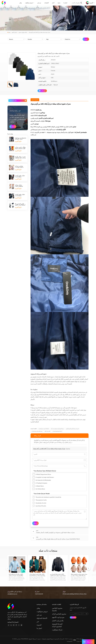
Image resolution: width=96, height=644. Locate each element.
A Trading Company (41, 483)
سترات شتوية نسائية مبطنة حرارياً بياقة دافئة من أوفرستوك (49, 449)
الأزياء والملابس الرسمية (16, 148)
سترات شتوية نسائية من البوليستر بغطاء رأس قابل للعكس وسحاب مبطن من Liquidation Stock (79, 575)
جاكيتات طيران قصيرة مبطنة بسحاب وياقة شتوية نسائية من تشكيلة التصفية (37, 575)
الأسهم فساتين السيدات (15, 132)
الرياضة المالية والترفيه (16, 173)
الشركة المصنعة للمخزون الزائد (57, 625)
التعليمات (46, 3)
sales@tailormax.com (12, 594)
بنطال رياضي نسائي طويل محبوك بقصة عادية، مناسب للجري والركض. (20, 226)
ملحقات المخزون (14, 156)
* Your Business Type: (45, 471)
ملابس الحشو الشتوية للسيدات (57, 431)
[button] (88, 568)
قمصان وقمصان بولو (15, 107)
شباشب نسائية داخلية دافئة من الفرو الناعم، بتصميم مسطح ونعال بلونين (20, 245)
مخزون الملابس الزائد (59, 614)
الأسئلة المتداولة (42, 618)
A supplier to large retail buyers (45, 477)
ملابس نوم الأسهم (14, 151)
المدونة (39, 625)
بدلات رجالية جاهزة (14, 121)
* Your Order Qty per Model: (41, 494)
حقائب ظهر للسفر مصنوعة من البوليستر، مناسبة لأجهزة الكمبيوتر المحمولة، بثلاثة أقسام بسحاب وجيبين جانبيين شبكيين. (20, 254)
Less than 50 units (41, 506)
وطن (21, 3)
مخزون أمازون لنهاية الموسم (15, 176)
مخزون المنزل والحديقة (16, 169)
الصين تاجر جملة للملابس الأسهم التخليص (72, 429)
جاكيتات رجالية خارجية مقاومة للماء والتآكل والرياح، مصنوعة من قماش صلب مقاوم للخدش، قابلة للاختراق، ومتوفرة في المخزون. (16, 575)
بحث (86, 39)
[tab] (35, 100)
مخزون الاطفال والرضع (15, 154)
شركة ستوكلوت (57, 630)
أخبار (53, 3)
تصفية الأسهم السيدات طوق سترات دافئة (57, 429)
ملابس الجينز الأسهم (15, 129)
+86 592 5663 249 (39, 594)
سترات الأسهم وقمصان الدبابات (15, 141)
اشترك (73, 617)
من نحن (39, 3)
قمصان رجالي (13, 118)
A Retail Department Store (43, 474)
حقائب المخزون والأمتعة (16, 163)
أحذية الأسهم (13, 160)
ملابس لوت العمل (58, 621)
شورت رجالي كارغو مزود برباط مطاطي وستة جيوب (20, 235)
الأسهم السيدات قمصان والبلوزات (15, 114)
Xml (67, 639)
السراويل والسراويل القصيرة (15, 125)
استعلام (42, 91)
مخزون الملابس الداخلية (16, 145)
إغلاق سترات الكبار (47, 431)
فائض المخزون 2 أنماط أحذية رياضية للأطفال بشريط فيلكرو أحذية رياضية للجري (20, 282)
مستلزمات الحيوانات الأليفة (15, 179)
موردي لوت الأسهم (58, 617)
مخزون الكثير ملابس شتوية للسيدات (37, 431)
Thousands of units (41, 500)
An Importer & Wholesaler (43, 480)
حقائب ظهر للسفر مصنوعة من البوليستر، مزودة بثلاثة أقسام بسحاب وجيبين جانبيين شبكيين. (20, 273)
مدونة (59, 3)
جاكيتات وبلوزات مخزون (23, 32)
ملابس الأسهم (14, 32)
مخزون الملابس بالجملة (57, 609)
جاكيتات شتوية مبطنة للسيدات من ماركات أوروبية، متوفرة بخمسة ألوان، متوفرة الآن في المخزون (58, 575)
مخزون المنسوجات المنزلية (15, 166)
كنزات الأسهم (13, 134)
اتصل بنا (65, 3)
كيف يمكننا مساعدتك (15, 189)
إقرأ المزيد (18, 219)
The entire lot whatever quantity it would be (48, 497)
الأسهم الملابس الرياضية (16, 137)
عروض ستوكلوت (29, 3)
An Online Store (40, 489)
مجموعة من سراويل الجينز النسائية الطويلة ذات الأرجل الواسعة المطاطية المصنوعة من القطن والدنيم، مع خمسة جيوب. (21, 216)
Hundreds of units (41, 503)
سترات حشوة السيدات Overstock (44, 429)
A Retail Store (40, 486)
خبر (38, 621)
